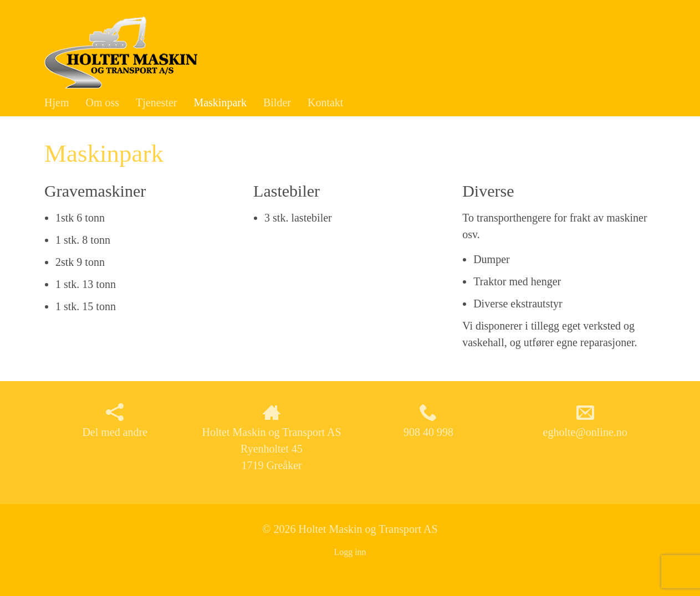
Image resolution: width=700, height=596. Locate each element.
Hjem (57, 102)
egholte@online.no (585, 421)
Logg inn (350, 552)
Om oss (102, 102)
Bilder (277, 102)
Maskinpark (220, 102)
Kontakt (325, 102)
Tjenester (156, 102)
